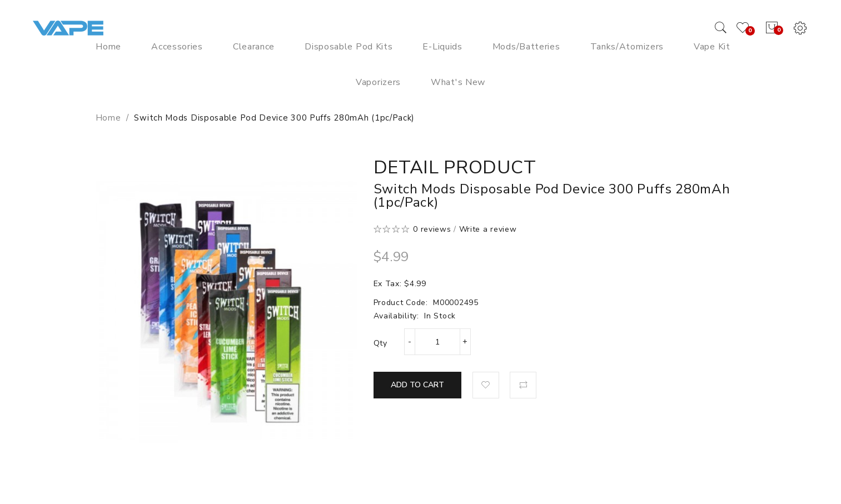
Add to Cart (417, 385)
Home (108, 118)
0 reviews (432, 229)
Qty (380, 343)
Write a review (488, 229)
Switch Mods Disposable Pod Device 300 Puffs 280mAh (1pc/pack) (274, 118)
